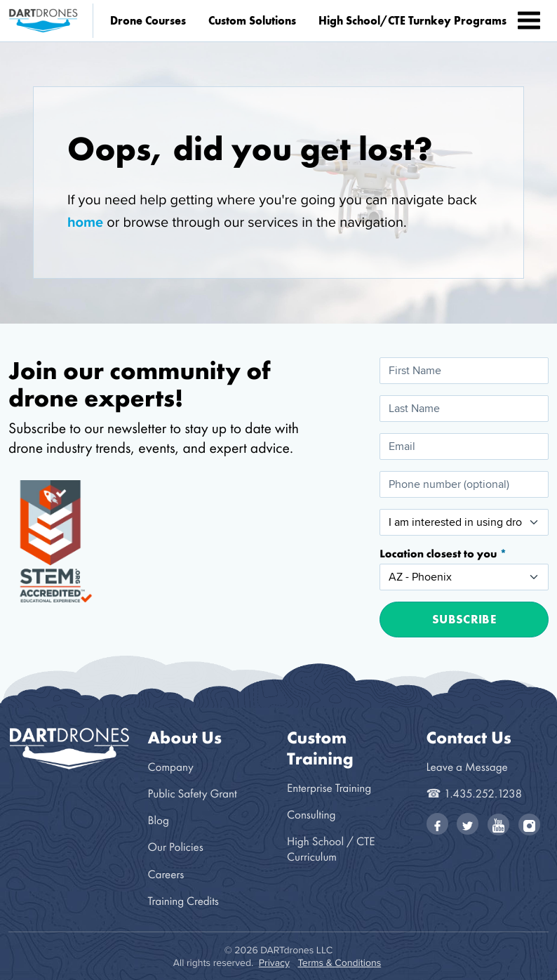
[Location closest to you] (464, 577)
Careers (166, 874)
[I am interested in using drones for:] (464, 522)
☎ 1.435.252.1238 (475, 794)
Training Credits (183, 901)
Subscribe (464, 619)
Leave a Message (467, 767)
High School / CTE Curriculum (331, 849)
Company (171, 767)
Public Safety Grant (193, 794)
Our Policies (176, 847)
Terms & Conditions (339, 962)
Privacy (274, 962)
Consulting (311, 815)
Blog (159, 820)
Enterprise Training (329, 788)
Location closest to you (439, 554)
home (85, 222)
